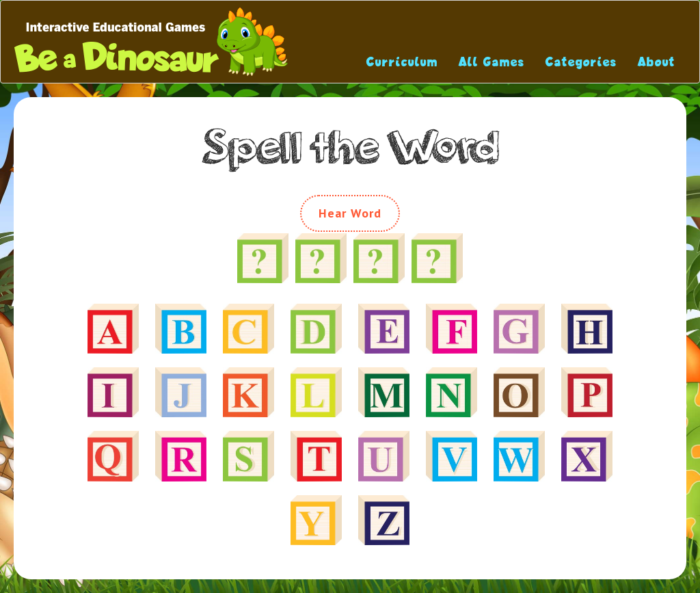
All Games (492, 62)
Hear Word (350, 213)
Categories (581, 62)
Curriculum (402, 62)
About (657, 62)
